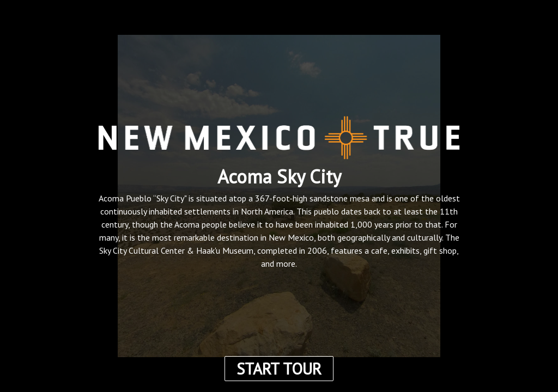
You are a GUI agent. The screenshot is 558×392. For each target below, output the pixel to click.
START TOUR (279, 369)
